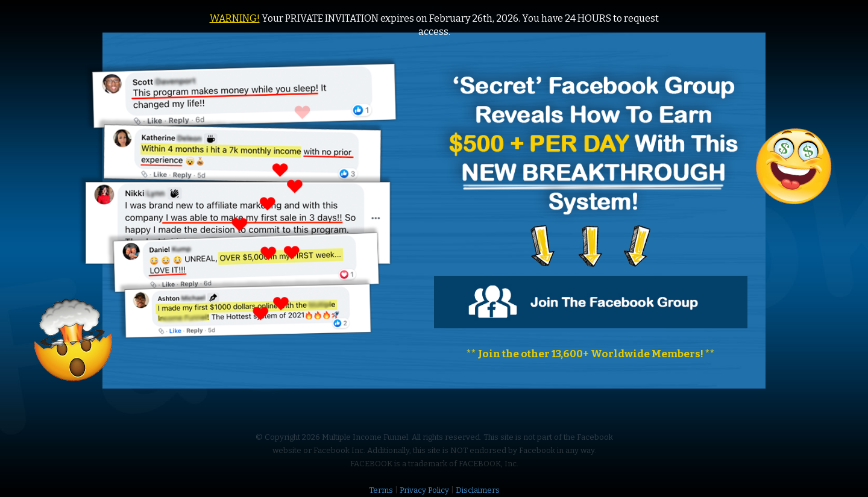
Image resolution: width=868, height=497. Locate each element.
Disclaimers (478, 490)
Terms (381, 490)
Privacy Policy (424, 490)
